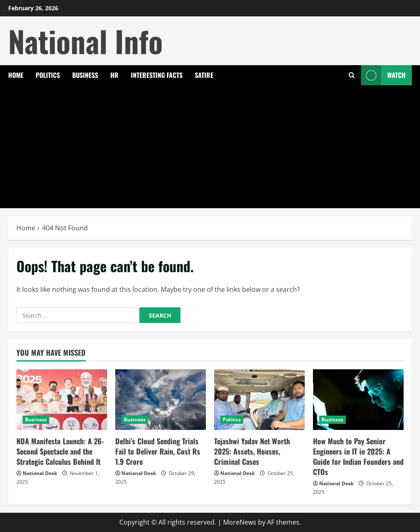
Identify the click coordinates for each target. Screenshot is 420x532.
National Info (86, 41)
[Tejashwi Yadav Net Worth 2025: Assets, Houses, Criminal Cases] (259, 399)
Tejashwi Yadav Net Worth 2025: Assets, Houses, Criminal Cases (252, 451)
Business (85, 75)
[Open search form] (352, 75)
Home (16, 75)
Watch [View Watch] (383, 75)
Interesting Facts (157, 75)
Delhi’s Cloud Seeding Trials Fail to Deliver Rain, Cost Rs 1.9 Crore (158, 451)
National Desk (40, 473)
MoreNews (240, 522)
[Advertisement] (210, 147)
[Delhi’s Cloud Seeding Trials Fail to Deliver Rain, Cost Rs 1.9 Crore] (161, 399)
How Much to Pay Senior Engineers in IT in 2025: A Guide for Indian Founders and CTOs (358, 457)
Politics (48, 75)
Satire (204, 75)
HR (114, 75)
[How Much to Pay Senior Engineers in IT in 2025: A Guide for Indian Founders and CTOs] (358, 399)
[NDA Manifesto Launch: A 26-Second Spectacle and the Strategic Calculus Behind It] (62, 399)
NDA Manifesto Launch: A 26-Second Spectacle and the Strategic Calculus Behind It (60, 451)
